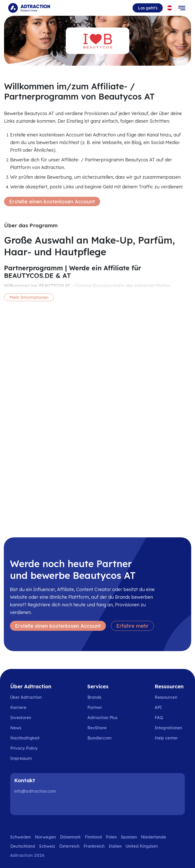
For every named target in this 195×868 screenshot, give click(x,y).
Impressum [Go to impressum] (21, 758)
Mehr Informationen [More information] (29, 297)
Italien (115, 846)
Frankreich (94, 846)
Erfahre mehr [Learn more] (132, 626)
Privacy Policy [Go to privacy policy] (24, 748)
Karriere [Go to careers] (18, 707)
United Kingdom (142, 846)
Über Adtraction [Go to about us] (26, 697)
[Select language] (170, 8)
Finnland (93, 837)
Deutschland (23, 846)
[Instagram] (37, 805)
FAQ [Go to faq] (159, 718)
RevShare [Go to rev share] (97, 728)
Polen (111, 837)
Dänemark (70, 837)
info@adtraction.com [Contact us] (35, 791)
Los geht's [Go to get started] (148, 8)
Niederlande (153, 837)
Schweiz (47, 846)
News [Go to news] (16, 728)
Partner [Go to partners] (95, 707)
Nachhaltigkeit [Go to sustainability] (25, 738)
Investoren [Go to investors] (21, 718)
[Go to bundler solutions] (103, 738)
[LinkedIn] (20, 805)
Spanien (129, 837)
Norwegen (45, 837)
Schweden (20, 837)
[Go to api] (170, 707)
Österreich (69, 846)
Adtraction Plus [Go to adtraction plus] (102, 718)
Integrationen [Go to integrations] (168, 728)
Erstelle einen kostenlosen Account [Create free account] (52, 201)
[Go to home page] (29, 8)
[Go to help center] (170, 738)
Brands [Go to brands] (94, 697)
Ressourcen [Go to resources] (166, 697)
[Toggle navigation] (182, 8)
